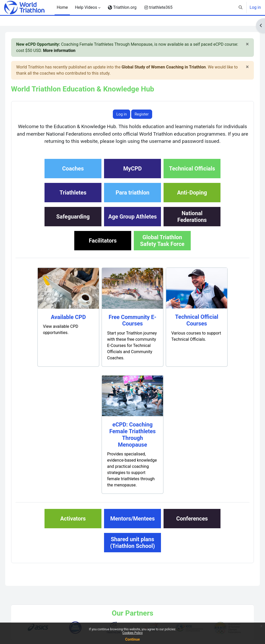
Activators (73, 526)
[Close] (240, 44)
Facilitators (103, 248)
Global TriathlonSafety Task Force (162, 248)
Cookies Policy (132, 633)
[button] (241, 7)
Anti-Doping (192, 200)
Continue (133, 639)
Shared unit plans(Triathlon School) (132, 550)
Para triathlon (133, 200)
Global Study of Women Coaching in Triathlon (171, 67)
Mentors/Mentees (132, 526)
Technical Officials (192, 176)
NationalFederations (192, 224)
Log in (255, 7)
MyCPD (132, 176)
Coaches (73, 176)
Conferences (192, 526)
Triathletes (73, 200)
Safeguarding (73, 224)
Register (142, 114)
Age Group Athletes (132, 224)
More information (81, 51)
